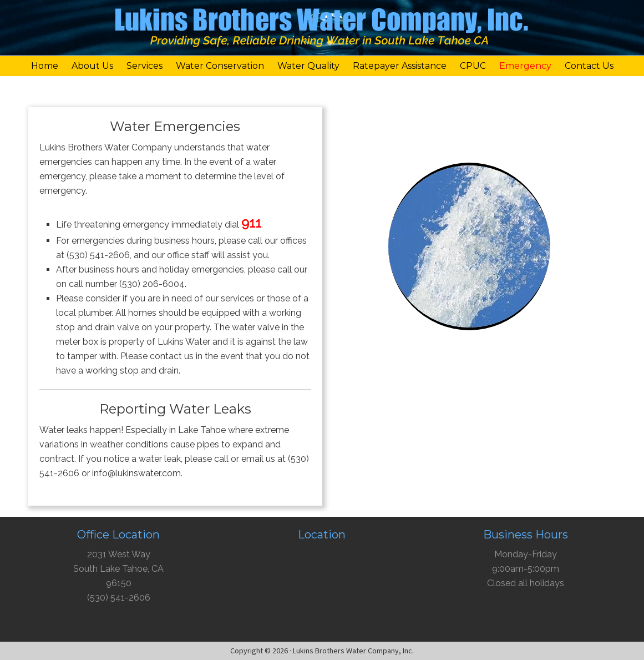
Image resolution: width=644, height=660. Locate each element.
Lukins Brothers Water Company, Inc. (322, 31)
